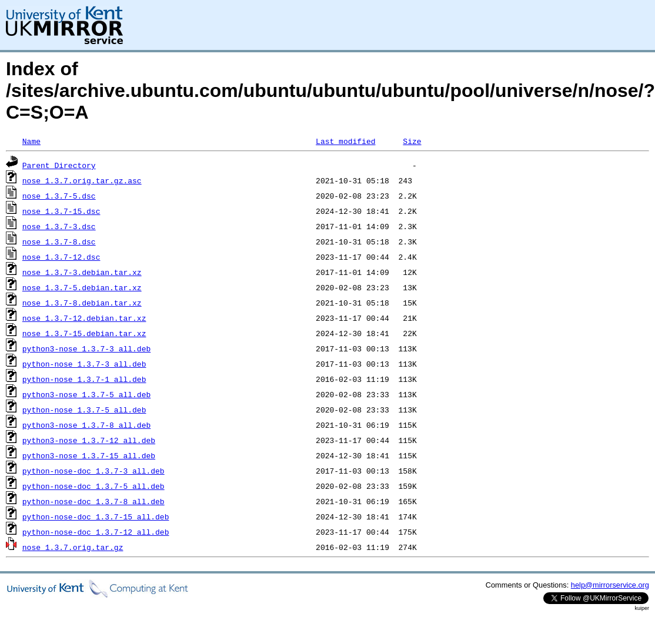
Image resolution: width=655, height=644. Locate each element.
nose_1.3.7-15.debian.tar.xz (84, 333)
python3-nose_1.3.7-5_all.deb (86, 394)
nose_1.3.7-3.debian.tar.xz (82, 272)
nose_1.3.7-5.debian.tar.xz (82, 287)
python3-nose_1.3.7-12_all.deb (89, 440)
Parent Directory (59, 165)
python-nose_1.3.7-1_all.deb (84, 379)
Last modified (345, 141)
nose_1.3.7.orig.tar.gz (73, 547)
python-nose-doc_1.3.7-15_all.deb (96, 516)
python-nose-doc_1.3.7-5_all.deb (93, 486)
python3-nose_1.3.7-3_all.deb (86, 348)
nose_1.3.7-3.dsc (59, 226)
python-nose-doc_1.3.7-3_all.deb (93, 471)
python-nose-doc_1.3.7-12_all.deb (96, 532)
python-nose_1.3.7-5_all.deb (84, 410)
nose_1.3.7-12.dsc (61, 257)
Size (412, 141)
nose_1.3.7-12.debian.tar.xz (84, 318)
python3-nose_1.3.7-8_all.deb (86, 425)
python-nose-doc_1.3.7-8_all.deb (93, 501)
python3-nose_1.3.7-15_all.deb (89, 455)
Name (31, 141)
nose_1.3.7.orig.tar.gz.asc (82, 180)
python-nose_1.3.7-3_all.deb (84, 364)
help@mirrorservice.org (610, 585)
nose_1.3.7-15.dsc (61, 211)
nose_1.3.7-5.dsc (59, 196)
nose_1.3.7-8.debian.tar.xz (82, 303)
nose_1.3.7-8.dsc (59, 241)
